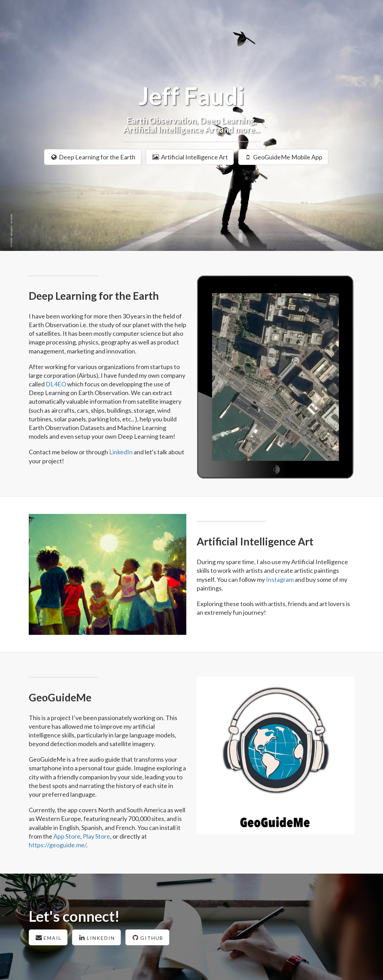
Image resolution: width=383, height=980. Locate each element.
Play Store (96, 836)
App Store (67, 836)
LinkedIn (121, 452)
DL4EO (56, 384)
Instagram (280, 579)
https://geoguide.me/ (57, 845)
